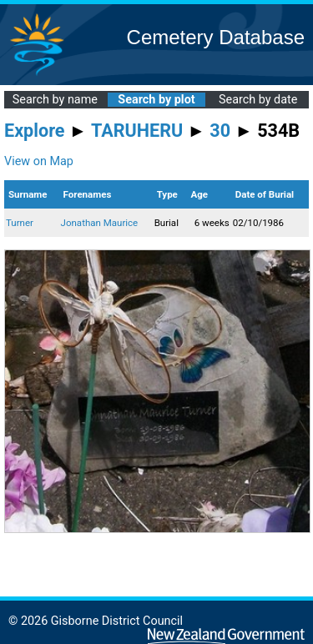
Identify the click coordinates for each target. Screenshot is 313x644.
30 (220, 131)
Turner (20, 223)
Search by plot (156, 100)
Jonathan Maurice (100, 223)
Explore (35, 131)
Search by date (258, 100)
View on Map (39, 161)
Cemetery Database (216, 37)
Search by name (55, 100)
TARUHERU (137, 131)
